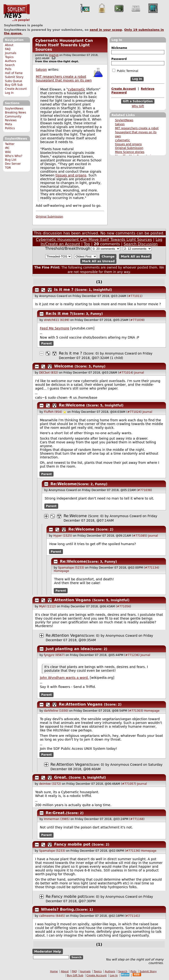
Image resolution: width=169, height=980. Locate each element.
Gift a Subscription (138, 101)
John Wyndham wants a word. (64, 678)
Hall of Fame (14, 73)
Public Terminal (125, 71)
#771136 (133, 851)
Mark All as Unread (98, 261)
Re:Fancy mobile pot (65, 896)
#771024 (134, 412)
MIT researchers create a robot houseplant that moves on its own (137, 132)
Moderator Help (48, 951)
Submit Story (14, 77)
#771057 (129, 784)
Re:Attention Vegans (65, 635)
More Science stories (130, 152)
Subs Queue (13, 81)
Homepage (61, 571)
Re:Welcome (72, 405)
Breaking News (15, 113)
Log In (9, 93)
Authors (10, 61)
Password (119, 59)
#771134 (151, 568)
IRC (7, 148)
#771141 (132, 916)
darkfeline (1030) (56, 711)
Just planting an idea (68, 649)
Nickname (119, 48)
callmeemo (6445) (52, 916)
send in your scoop (106, 30)
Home (54, 971)
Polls (8, 69)
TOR (8, 168)
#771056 (123, 606)
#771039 (137, 320)
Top (87, 244)
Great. (61, 777)
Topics (9, 57)
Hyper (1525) (63, 536)
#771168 (137, 819)
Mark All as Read (135, 256)
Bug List (11, 160)
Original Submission (129, 148)
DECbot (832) (49, 373)
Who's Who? (14, 156)
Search (10, 65)
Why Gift (138, 106)
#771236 (132, 655)
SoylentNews (17, 13)
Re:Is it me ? (59, 314)
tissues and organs (128, 144)
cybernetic (122, 140)
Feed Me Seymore (55, 328)
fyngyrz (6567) (54, 655)
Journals (11, 53)
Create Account (16, 89)
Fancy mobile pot (72, 844)
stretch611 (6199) (57, 320)
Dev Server (13, 164)
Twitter (10, 144)
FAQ (8, 49)
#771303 (136, 711)
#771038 (144, 490)
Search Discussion (141, 244)
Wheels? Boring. (58, 909)
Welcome (64, 366)
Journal (139, 373)
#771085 (140, 536)
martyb (54, 55)
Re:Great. (56, 813)
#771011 (135, 296)
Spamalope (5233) (71, 568)
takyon (120, 124)
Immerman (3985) (57, 819)
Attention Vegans (73, 600)
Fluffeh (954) (53, 412)
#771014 (126, 373)
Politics (10, 128)
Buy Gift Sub (14, 85)
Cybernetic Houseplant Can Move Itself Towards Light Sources (64, 45)
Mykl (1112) (48, 606)
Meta (8, 124)
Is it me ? (64, 290)
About (9, 45)
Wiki (8, 152)
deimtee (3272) (50, 784)
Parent (47, 344)
